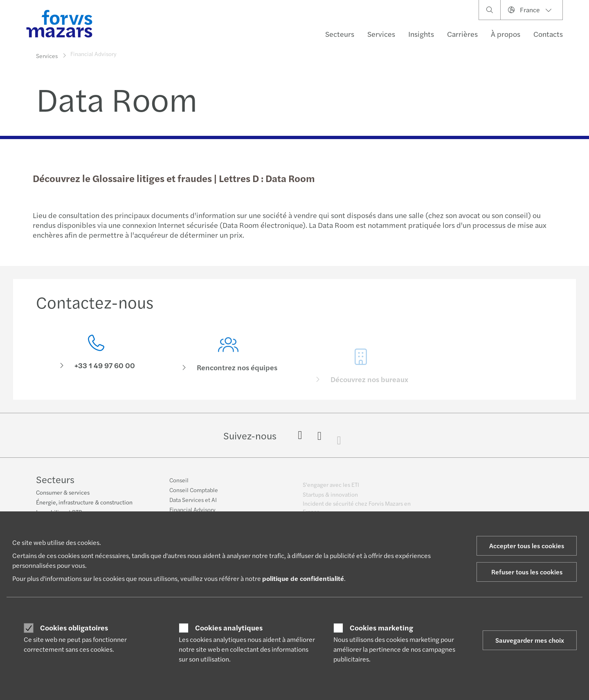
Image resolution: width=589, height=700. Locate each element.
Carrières (462, 34)
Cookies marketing (381, 628)
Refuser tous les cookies (527, 572)
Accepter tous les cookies (527, 546)
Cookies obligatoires (74, 628)
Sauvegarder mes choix (530, 640)
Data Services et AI (193, 504)
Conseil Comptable (194, 494)
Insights (421, 34)
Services (381, 34)
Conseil (179, 484)
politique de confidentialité (303, 578)
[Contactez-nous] (96, 355)
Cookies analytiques (229, 628)
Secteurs (340, 34)
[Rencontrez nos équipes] (229, 366)
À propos (506, 34)
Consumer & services (63, 493)
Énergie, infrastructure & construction (84, 502)
